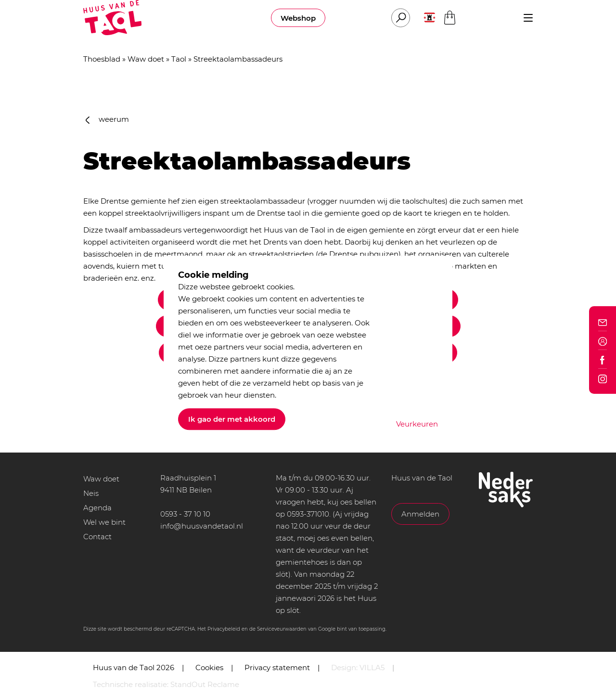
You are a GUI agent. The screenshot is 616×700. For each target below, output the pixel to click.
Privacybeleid (224, 629)
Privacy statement (277, 668)
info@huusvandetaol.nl (202, 526)
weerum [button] (107, 119)
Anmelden (420, 514)
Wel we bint (104, 522)
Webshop (298, 18)
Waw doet (146, 59)
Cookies (209, 668)
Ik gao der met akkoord (232, 419)
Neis (91, 493)
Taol (179, 59)
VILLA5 (372, 668)
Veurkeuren (417, 424)
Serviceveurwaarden (282, 629)
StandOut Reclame (205, 684)
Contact (97, 537)
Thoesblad (102, 59)
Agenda (97, 508)
